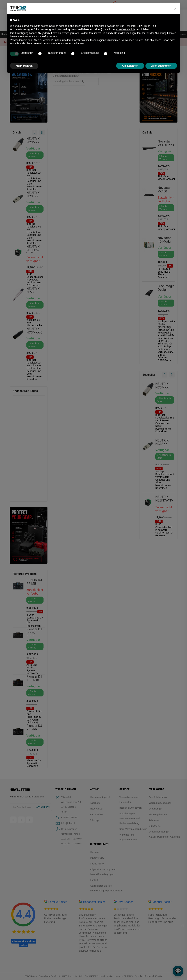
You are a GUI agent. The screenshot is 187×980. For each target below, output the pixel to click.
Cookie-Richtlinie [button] (126, 29)
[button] (175, 9)
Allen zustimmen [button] (161, 66)
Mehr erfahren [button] (24, 66)
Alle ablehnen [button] (130, 66)
